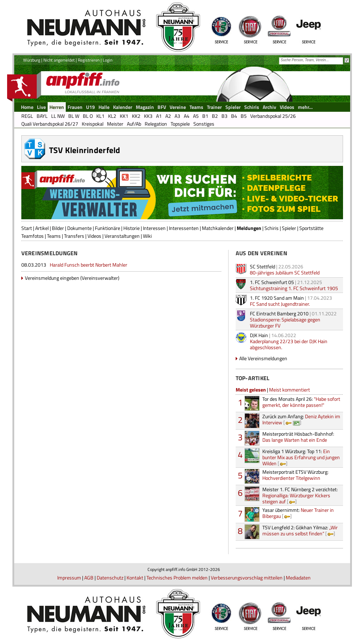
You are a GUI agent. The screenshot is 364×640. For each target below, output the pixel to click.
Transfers (74, 236)
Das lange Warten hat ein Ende (298, 437)
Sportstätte (311, 228)
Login (108, 60)
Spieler (289, 228)
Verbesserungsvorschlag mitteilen (247, 578)
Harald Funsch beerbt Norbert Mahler (89, 265)
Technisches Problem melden (177, 578)
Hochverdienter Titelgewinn (295, 475)
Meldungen (249, 228)
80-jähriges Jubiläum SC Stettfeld (285, 272)
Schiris (272, 228)
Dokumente (79, 228)
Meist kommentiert (290, 390)
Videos (94, 236)
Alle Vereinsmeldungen (263, 358)
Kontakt (135, 578)
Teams (54, 236)
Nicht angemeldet (59, 60)
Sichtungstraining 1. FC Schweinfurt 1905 (294, 288)
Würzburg (32, 60)
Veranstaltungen (122, 236)
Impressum (69, 578)
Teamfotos (33, 236)
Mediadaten (298, 578)
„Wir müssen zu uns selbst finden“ (300, 530)
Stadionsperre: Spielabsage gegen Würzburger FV (285, 322)
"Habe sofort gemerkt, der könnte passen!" (301, 402)
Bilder (58, 228)
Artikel (42, 228)
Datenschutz (110, 578)
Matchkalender (218, 228)
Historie (132, 228)
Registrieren (89, 60)
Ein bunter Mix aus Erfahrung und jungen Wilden (301, 457)
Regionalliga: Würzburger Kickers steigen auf (300, 495)
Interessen (154, 228)
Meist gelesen (251, 390)
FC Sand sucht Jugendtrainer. (280, 304)
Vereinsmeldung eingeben (52, 278)
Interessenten (184, 228)
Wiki (147, 236)
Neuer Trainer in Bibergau (298, 513)
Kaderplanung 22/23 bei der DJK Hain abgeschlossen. (289, 344)
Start (27, 228)
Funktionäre (108, 228)
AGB (89, 578)
